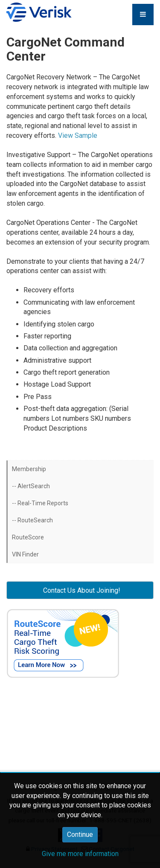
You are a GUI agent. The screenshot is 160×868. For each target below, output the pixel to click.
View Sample (78, 135)
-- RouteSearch (32, 520)
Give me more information (80, 854)
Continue (80, 835)
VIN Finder (25, 554)
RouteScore (28, 537)
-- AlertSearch (31, 486)
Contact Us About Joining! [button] (80, 590)
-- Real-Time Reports (40, 503)
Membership (29, 469)
